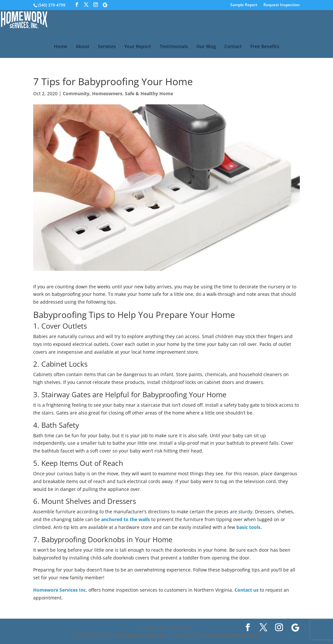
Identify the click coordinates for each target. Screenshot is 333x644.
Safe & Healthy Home (149, 93)
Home (61, 47)
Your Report (138, 47)
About (83, 47)
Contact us (246, 590)
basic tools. (249, 527)
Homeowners (107, 93)
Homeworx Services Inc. (60, 590)
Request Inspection (282, 5)
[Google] (105, 5)
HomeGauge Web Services (230, 635)
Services (107, 47)
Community (76, 93)
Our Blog (206, 47)
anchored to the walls (126, 519)
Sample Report (244, 5)
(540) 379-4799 (52, 5)
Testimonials (174, 47)
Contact (233, 47)
